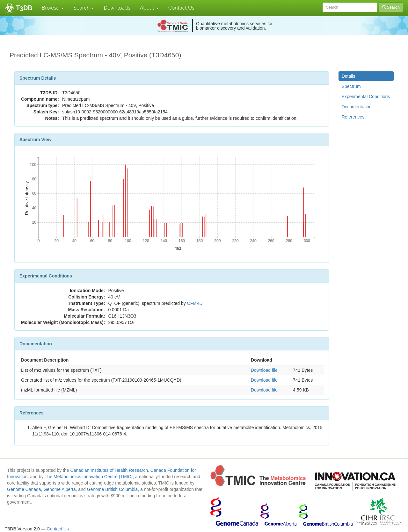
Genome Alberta (59, 489)
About (149, 8)
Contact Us (181, 8)
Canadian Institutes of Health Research (109, 470)
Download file (264, 370)
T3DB (24, 8)
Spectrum (351, 86)
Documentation (357, 107)
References (353, 117)
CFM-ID (195, 303)
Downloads (117, 8)
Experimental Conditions (366, 97)
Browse (53, 8)
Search (84, 8)
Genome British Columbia (113, 489)
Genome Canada (24, 489)
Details (349, 76)
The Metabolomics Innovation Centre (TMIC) (89, 477)
